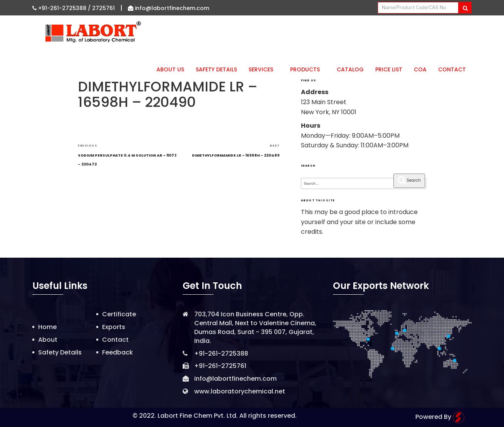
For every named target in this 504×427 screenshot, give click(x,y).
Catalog (350, 69)
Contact (452, 69)
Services (264, 69)
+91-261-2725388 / (62, 8)
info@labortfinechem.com (169, 8)
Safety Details (216, 69)
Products (308, 69)
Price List (389, 69)
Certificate (119, 314)
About (48, 340)
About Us (170, 69)
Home (47, 327)
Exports (114, 327)
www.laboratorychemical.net (240, 391)
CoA (420, 69)
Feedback (118, 352)
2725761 (103, 8)
